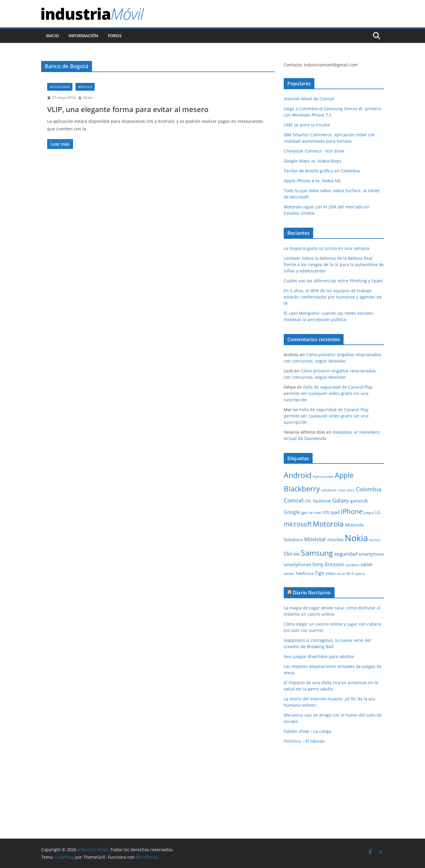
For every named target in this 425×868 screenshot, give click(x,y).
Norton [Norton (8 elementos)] (375, 540)
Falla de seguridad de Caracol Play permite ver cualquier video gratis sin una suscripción (328, 393)
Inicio (52, 36)
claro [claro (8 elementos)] (351, 490)
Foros (115, 36)
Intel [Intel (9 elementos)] (318, 513)
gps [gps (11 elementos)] (304, 512)
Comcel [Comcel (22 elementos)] (294, 500)
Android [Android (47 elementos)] (298, 475)
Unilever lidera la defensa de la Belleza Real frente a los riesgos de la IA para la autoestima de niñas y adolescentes (334, 264)
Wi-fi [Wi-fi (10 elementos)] (350, 574)
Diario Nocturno (312, 593)
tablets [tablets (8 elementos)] (289, 574)
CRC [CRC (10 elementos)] (308, 501)
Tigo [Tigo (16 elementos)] (320, 573)
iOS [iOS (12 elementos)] (326, 512)
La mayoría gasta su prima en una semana (327, 248)
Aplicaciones (60, 87)
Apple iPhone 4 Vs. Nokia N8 (312, 181)
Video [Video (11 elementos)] (331, 573)
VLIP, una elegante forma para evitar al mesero (128, 109)
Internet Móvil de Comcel (309, 99)
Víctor (88, 97)
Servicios (85, 87)
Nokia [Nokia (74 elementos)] (356, 538)
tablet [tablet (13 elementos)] (367, 564)
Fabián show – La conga (307, 731)
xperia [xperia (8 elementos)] (360, 574)
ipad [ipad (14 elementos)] (335, 512)
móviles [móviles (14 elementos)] (335, 539)
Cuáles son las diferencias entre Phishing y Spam (333, 281)
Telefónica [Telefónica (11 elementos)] (304, 573)
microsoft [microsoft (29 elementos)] (298, 524)
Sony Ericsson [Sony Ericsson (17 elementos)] (328, 564)
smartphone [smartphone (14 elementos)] (371, 554)
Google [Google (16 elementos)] (292, 512)
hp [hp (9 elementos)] (311, 513)
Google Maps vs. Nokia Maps (313, 161)
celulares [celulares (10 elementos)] (329, 490)
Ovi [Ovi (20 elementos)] (288, 554)
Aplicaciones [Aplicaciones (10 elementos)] (323, 476)
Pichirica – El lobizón (304, 741)
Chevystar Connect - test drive (314, 151)
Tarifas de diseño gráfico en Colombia (322, 171)
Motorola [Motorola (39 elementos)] (328, 524)
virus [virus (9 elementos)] (341, 574)
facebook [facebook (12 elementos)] (322, 501)
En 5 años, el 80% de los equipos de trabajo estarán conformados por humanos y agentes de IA (333, 297)
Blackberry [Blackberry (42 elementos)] (302, 489)
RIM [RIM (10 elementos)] (297, 554)
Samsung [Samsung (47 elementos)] (317, 553)
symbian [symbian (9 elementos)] (352, 565)
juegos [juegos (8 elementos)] (369, 513)
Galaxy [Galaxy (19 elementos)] (341, 500)
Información (83, 36)
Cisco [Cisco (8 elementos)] (342, 490)
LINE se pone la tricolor (307, 125)
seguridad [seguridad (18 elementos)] (346, 554)
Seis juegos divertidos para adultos (319, 656)
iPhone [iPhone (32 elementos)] (352, 511)
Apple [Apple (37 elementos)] (344, 475)
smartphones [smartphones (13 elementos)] (297, 564)
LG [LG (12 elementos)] (378, 512)
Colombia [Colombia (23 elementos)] (369, 489)
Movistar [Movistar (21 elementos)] (315, 539)
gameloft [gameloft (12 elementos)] (359, 501)
